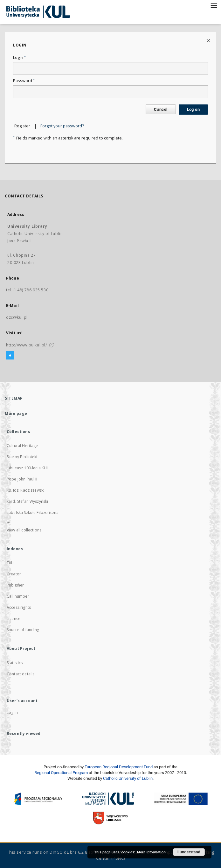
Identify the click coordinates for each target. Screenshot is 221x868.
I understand (189, 852)
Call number (18, 596)
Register (22, 126)
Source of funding (23, 630)
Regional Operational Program (61, 773)
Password (24, 81)
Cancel (161, 109)
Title (11, 563)
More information (151, 852)
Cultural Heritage (22, 446)
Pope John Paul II (22, 479)
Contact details (21, 674)
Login (19, 57)
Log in (12, 712)
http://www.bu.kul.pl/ (27, 345)
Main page (16, 413)
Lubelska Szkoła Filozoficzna (33, 512)
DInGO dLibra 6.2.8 (68, 852)
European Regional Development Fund (119, 767)
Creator (14, 574)
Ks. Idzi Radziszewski (26, 490)
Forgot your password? (62, 126)
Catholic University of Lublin (128, 778)
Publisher (15, 585)
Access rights (19, 607)
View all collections (24, 530)
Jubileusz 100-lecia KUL (28, 468)
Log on (193, 109)
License (14, 619)
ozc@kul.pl (17, 317)
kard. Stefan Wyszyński (27, 501)
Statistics (15, 663)
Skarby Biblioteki (22, 457)
